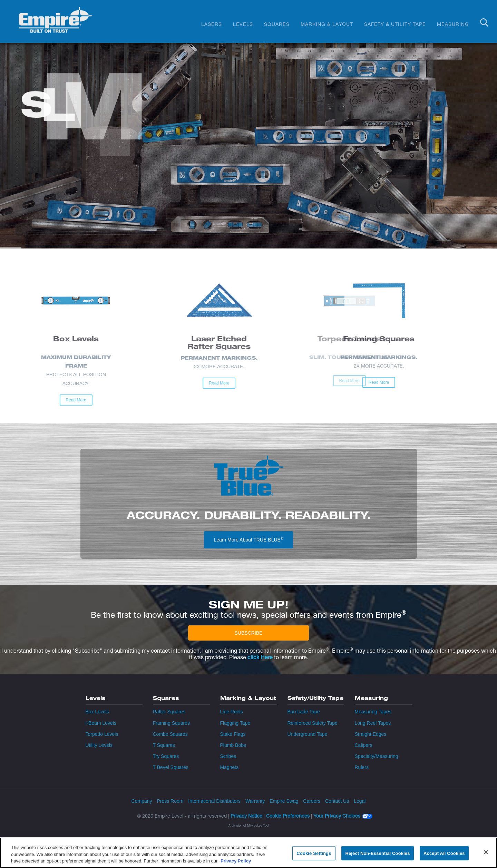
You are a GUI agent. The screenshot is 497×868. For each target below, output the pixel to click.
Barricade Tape (304, 712)
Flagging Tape (235, 723)
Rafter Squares (169, 712)
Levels (243, 24)
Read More (316, 382)
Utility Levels (99, 745)
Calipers (364, 745)
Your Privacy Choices (337, 816)
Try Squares (166, 756)
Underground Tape (308, 734)
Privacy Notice (246, 816)
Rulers (362, 767)
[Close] (486, 852)
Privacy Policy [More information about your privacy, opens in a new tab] (236, 861)
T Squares (164, 745)
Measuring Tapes (373, 712)
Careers (312, 801)
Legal (360, 801)
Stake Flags (233, 734)
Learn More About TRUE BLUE (248, 539)
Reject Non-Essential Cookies (377, 853)
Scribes (228, 756)
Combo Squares (170, 734)
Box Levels (97, 712)
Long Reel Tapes (373, 723)
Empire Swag (284, 801)
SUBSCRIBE (249, 633)
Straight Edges (371, 734)
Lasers (212, 24)
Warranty (255, 801)
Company (142, 801)
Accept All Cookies (444, 853)
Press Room (170, 801)
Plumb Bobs (233, 745)
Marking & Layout (327, 24)
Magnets (230, 767)
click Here (260, 657)
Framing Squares (171, 723)
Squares (277, 24)
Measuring (453, 24)
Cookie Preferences (288, 816)
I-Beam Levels (101, 723)
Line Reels (232, 712)
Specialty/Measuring (377, 756)
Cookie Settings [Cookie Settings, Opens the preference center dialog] (314, 853)
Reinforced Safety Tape (313, 723)
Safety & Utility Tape (395, 24)
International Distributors (214, 801)
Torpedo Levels (102, 734)
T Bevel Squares (171, 767)
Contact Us (337, 801)
